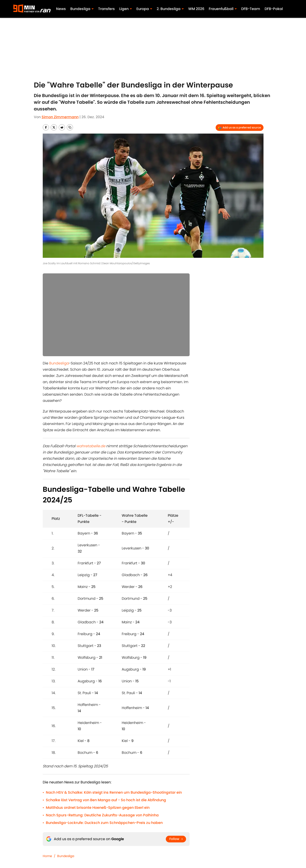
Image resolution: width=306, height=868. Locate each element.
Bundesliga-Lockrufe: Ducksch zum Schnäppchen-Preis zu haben (104, 823)
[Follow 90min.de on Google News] (176, 839)
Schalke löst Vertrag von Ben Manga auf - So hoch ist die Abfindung (106, 800)
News (61, 9)
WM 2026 (196, 9)
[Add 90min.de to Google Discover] (240, 128)
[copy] (70, 127)
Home (47, 856)
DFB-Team (251, 9)
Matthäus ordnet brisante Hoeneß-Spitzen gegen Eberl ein (98, 808)
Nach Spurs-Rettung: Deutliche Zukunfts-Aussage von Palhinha (102, 815)
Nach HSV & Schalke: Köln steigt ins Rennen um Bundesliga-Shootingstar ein (114, 792)
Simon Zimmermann (60, 117)
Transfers (106, 9)
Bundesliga (59, 363)
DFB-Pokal (274, 9)
